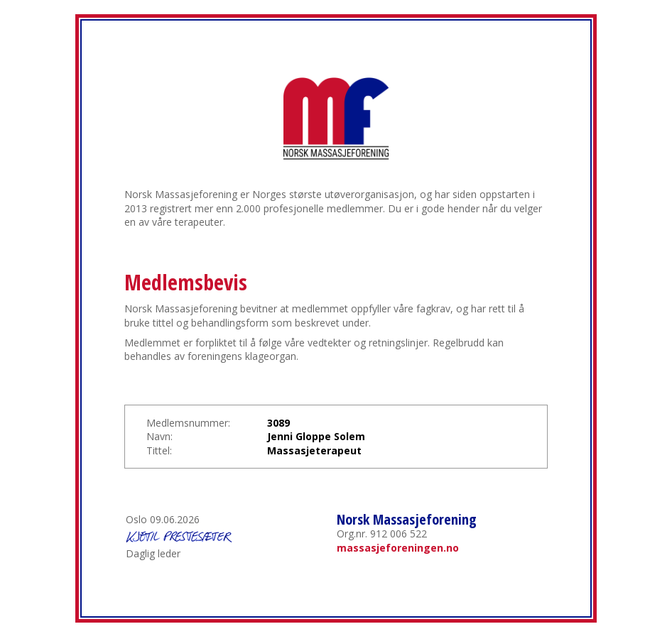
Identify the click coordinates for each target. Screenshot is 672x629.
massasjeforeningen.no (398, 548)
